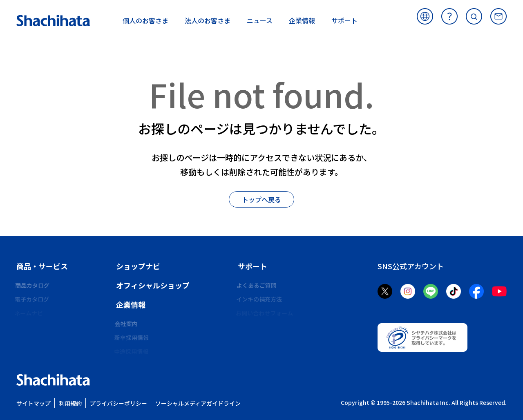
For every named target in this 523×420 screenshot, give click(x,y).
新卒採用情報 (133, 337)
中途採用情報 (133, 351)
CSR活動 (127, 365)
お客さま (145, 20)
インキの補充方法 (261, 299)
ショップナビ (138, 266)
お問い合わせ (498, 16)
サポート (253, 266)
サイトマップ (34, 403)
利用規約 (70, 403)
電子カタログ (34, 299)
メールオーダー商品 (264, 341)
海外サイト (425, 16)
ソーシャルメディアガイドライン (198, 403)
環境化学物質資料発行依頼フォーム (284, 327)
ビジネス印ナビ (36, 327)
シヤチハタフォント (42, 341)
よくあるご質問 (449, 16)
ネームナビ (31, 313)
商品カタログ (34, 285)
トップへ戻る (261, 199)
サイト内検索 (474, 16)
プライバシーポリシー (118, 403)
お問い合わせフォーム (266, 313)
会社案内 (127, 324)
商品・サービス (42, 266)
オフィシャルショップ (153, 285)
